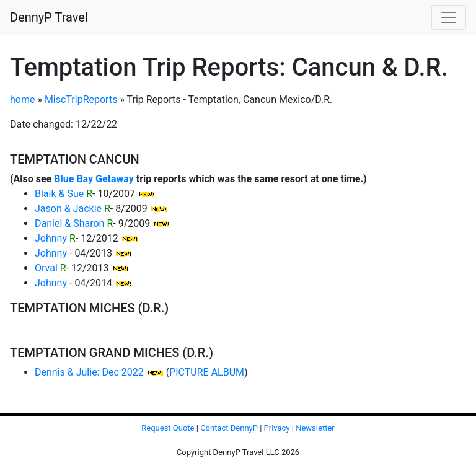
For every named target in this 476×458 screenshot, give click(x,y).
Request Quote (168, 428)
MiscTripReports (81, 99)
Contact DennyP (229, 428)
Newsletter (315, 428)
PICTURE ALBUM (207, 372)
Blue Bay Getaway (94, 179)
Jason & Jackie (68, 209)
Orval (46, 268)
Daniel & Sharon (69, 223)
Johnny (51, 238)
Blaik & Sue (59, 194)
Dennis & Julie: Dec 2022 (89, 372)
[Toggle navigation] (449, 17)
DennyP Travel (49, 17)
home (22, 99)
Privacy (277, 428)
